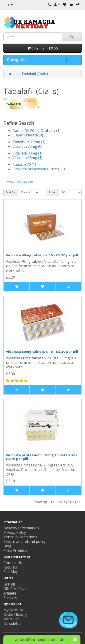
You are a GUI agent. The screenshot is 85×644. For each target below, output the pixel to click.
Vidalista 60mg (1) (27, 158)
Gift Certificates (16, 589)
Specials (10, 598)
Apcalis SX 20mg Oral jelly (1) (36, 131)
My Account (13, 610)
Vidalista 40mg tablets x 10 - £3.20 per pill (42, 255)
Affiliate (10, 593)
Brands (10, 584)
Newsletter (13, 623)
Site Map (11, 572)
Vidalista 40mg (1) (27, 153)
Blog (7, 546)
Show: (52, 192)
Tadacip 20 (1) (24, 164)
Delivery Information (21, 528)
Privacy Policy (15, 532)
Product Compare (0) (20, 182)
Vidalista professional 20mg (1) (39, 169)
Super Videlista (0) (28, 135)
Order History (15, 614)
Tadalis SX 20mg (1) (29, 142)
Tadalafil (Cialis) (35, 74)
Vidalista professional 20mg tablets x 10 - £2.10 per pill (42, 457)
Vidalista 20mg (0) (27, 146)
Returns (10, 567)
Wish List (11, 619)
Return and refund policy (24, 541)
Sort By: (11, 192)
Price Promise (15, 550)
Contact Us (13, 563)
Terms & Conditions (20, 537)
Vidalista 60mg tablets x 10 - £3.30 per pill (42, 351)
